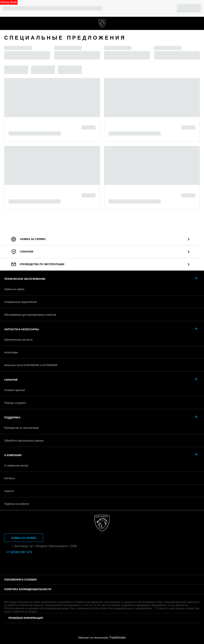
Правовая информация (26, 618)
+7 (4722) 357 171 (198, 23)
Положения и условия (20, 580)
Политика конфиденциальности (28, 589)
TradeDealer (117, 638)
